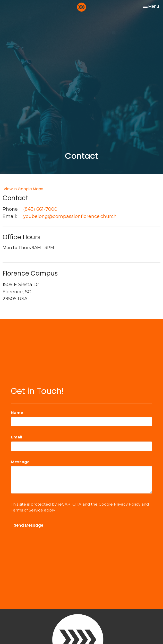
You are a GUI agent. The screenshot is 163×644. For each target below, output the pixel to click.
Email (16, 437)
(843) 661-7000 (40, 209)
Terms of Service (27, 510)
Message (20, 462)
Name (17, 413)
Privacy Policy (127, 504)
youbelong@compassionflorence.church (70, 216)
